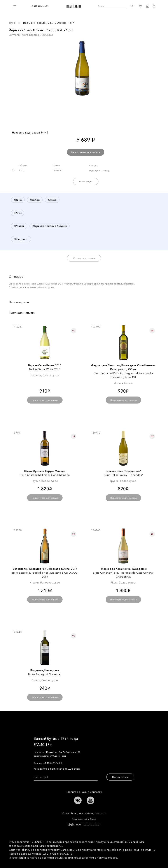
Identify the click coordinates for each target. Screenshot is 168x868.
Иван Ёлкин (46, 721)
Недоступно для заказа (86, 152)
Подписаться (120, 777)
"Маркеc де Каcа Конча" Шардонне (123, 569)
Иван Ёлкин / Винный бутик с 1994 (73, 6)
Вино (12, 23)
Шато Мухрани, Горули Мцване (45, 471)
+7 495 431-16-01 (53, 763)
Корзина (154, 6)
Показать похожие (84, 258)
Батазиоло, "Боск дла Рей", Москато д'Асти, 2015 (45, 569)
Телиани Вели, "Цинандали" (123, 471)
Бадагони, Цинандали (45, 670)
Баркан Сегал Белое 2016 (45, 365)
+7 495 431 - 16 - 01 (40, 6)
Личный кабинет (147, 6)
